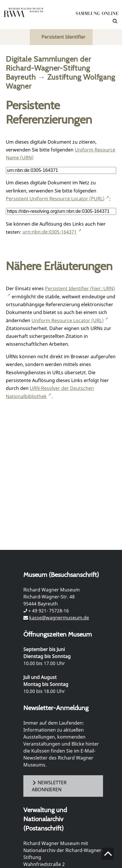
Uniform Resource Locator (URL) (68, 320)
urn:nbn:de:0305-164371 (50, 232)
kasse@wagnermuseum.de (59, 618)
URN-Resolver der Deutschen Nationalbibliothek (50, 392)
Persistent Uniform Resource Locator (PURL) (55, 199)
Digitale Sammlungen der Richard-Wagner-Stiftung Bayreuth (48, 68)
